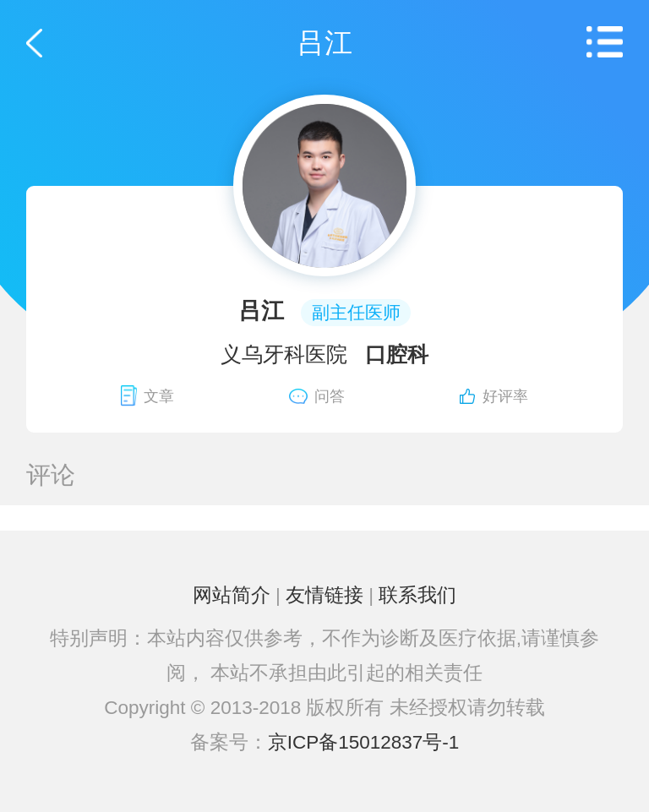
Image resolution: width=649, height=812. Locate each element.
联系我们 (417, 595)
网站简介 (232, 595)
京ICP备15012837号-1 (364, 742)
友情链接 (324, 595)
